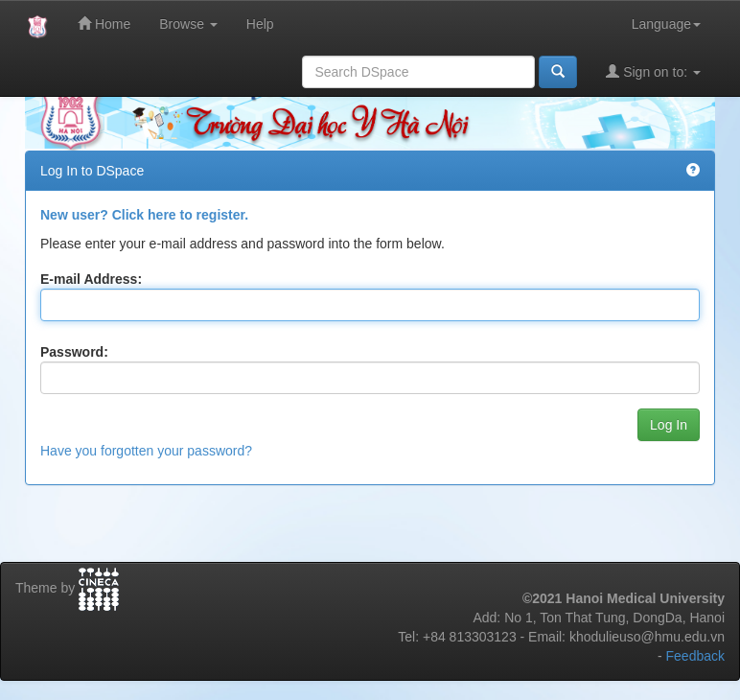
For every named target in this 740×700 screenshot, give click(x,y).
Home (104, 23)
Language (666, 24)
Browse (188, 24)
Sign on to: (653, 71)
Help (260, 24)
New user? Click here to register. (144, 215)
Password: (74, 352)
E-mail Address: (91, 279)
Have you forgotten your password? (146, 451)
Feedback (695, 656)
